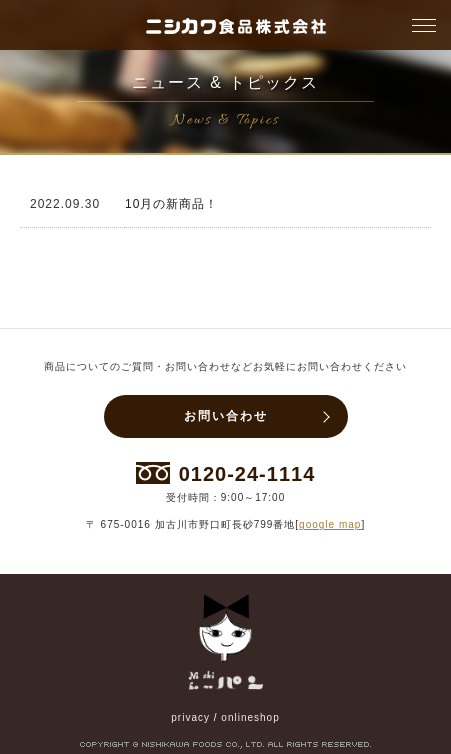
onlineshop (250, 717)
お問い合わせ (226, 416)
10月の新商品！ (171, 204)
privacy (190, 717)
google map (330, 524)
